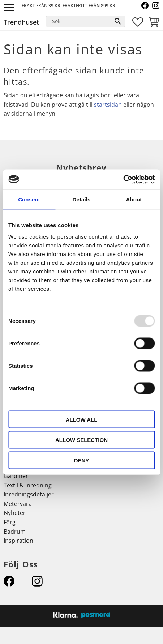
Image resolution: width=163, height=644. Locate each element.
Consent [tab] (29, 199)
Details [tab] (82, 199)
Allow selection (81, 440)
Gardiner (16, 476)
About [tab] (134, 199)
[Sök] (118, 21)
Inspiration (18, 541)
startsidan (108, 105)
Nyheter (15, 513)
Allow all (82, 419)
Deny (82, 460)
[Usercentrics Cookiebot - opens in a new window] (123, 179)
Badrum (15, 532)
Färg (10, 522)
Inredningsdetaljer (29, 494)
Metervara (18, 504)
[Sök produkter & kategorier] (78, 21)
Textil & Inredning (28, 485)
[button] (10, 8)
